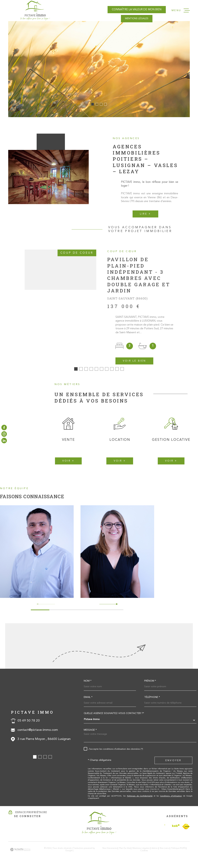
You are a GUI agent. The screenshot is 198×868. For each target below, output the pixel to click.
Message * (90, 732)
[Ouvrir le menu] (181, 10)
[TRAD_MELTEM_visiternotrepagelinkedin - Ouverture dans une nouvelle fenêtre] (4, 441)
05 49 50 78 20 (29, 723)
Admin (155, 851)
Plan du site (125, 851)
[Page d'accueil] (35, 10)
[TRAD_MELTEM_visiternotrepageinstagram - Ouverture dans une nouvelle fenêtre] (4, 434)
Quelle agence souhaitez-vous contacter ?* (114, 716)
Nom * (88, 683)
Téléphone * (152, 700)
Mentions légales (141, 851)
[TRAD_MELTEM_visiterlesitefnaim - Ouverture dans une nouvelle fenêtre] (186, 829)
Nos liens (164, 851)
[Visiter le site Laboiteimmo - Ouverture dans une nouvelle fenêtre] (20, 852)
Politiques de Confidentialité (140, 798)
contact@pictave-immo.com (38, 732)
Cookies (144, 853)
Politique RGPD (178, 851)
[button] (93, 104)
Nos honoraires (110, 851)
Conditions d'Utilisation (171, 798)
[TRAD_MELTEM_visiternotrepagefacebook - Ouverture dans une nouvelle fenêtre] (4, 427)
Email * (88, 700)
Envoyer (173, 763)
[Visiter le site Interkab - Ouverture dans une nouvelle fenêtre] (172, 829)
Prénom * (150, 683)
